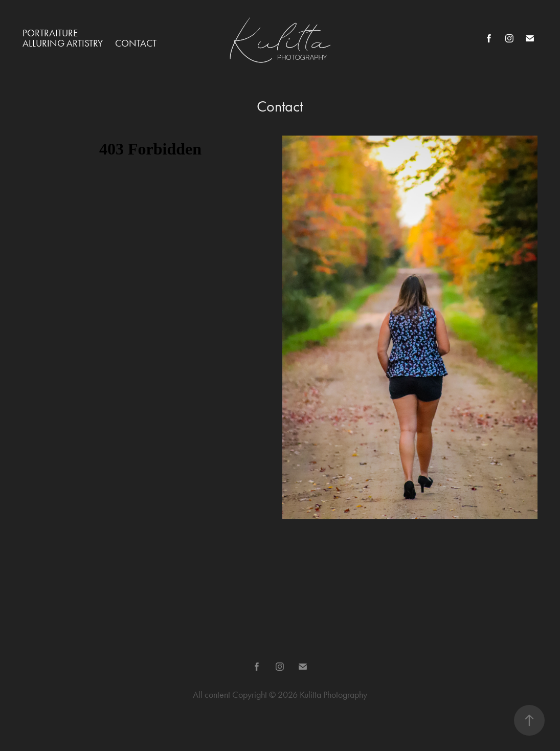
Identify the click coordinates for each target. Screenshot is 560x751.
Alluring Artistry (63, 43)
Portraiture (50, 33)
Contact (136, 43)
